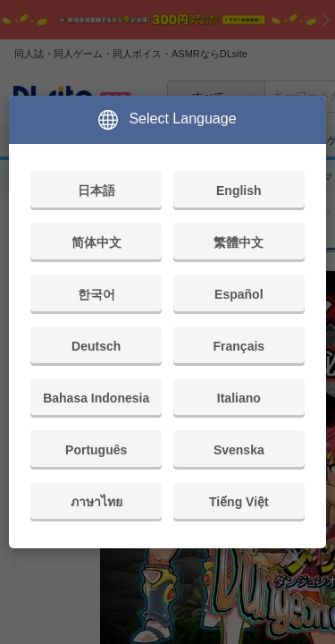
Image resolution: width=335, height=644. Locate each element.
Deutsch (96, 346)
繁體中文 (239, 242)
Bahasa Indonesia (96, 398)
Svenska (239, 450)
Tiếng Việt (239, 502)
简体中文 (96, 242)
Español (239, 294)
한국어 (96, 294)
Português (96, 450)
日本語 (96, 191)
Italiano (239, 398)
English (239, 191)
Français (239, 346)
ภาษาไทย (96, 502)
